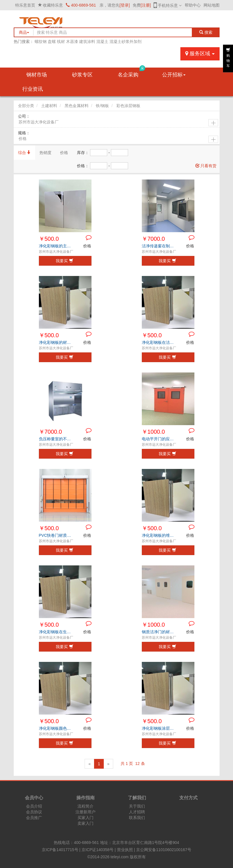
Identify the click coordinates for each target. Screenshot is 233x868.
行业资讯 (33, 89)
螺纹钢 (41, 42)
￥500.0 (49, 239)
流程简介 (85, 806)
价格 (23, 139)
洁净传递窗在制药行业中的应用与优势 (159, 246)
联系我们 (137, 818)
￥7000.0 (153, 239)
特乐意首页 (25, 5)
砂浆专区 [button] (82, 75)
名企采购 (132, 73)
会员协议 (34, 812)
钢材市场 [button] (37, 75)
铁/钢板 (102, 106)
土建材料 (49, 106)
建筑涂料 (87, 42)
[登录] (125, 5)
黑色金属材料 (77, 106)
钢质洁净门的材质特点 (159, 632)
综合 (25, 153)
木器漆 (72, 42)
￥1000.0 (153, 432)
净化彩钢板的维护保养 (159, 535)
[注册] (146, 5)
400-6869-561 (81, 5)
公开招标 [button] (174, 75)
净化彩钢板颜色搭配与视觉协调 (56, 728)
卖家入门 (85, 823)
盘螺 (52, 42)
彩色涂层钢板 (128, 106)
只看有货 (206, 166)
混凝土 (102, 42)
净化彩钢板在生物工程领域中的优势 (56, 632)
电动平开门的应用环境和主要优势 (159, 439)
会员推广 (34, 818)
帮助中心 (193, 5)
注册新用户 (85, 812)
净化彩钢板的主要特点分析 (56, 246)
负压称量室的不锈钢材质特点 (56, 439)
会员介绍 (34, 806)
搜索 (206, 32)
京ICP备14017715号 (60, 850)
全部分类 (26, 106)
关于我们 (137, 806)
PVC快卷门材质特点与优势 (56, 535)
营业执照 (125, 850)
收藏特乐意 (53, 5)
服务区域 (200, 54)
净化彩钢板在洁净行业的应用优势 (159, 342)
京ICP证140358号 (97, 850)
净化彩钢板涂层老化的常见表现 (159, 728)
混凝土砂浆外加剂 (126, 42)
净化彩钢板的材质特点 (56, 342)
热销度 (45, 153)
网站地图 (212, 5)
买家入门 (85, 818)
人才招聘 (137, 812)
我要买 (64, 261)
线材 (61, 42)
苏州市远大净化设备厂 (39, 122)
